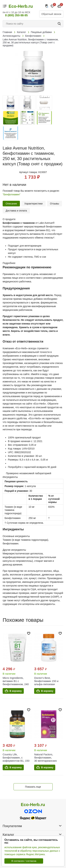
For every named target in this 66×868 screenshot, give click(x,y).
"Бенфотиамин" (12, 194)
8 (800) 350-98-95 (16, 15)
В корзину (16, 691)
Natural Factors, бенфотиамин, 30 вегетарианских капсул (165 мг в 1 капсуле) (45, 761)
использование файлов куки (21, 847)
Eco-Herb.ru (21, 6)
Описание (11, 204)
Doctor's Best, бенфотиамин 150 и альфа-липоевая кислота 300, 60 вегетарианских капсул (46, 686)
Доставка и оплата (16, 211)
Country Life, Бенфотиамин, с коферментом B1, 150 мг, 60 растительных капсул (16, 761)
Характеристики (33, 204)
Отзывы (54, 204)
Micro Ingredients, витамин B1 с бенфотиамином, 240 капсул (16, 683)
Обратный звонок (51, 14)
